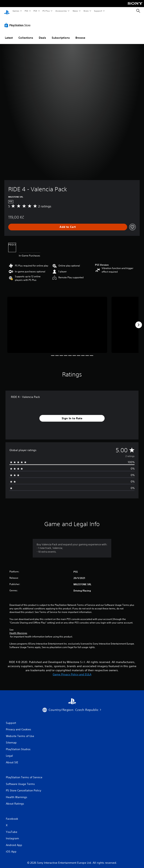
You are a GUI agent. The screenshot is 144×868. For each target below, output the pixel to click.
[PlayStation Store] (18, 21)
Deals (42, 34)
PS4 (35, 11)
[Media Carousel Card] (57, 321)
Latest (9, 34)
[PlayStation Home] (7, 11)
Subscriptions (61, 34)
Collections (26, 34)
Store (86, 11)
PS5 (26, 11)
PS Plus (46, 11)
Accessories (61, 11)
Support (98, 11)
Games (16, 11)
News (75, 11)
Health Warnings (18, 629)
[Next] (139, 321)
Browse (80, 34)
